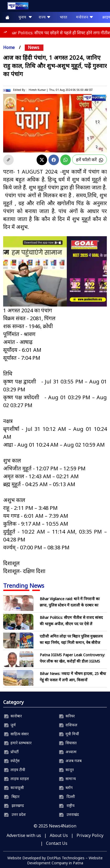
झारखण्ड (14, 805)
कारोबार (13, 716)
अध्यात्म (68, 752)
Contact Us (57, 843)
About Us (59, 835)
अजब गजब (70, 761)
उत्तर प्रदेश (15, 814)
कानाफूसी (14, 788)
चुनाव (25, 17)
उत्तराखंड (69, 814)
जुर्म (10, 725)
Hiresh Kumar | (38, 90)
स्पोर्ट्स (12, 761)
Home (9, 47)
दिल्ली (67, 797)
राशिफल (68, 725)
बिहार (12, 797)
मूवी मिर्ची (69, 734)
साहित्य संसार (16, 734)
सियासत (68, 743)
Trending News (24, 585)
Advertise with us (24, 835)
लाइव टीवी (15, 770)
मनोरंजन (85, 17)
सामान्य (67, 779)
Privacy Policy (90, 835)
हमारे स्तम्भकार (18, 743)
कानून (66, 770)
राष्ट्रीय (67, 805)
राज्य (45, 17)
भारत (63, 17)
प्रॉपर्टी (11, 752)
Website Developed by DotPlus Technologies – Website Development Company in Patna (55, 860)
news (34, 47)
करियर (67, 716)
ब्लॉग (66, 788)
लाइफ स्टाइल (17, 779)
